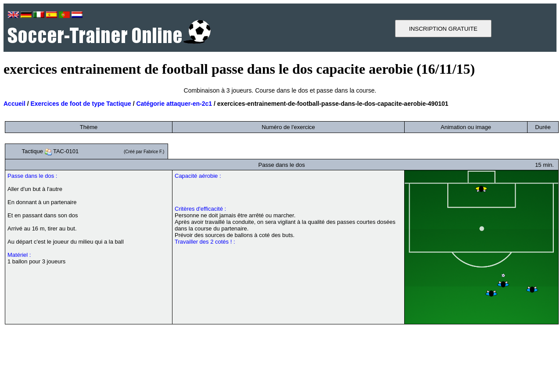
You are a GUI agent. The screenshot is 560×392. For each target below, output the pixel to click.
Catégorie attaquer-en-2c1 (174, 104)
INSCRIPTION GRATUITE (443, 29)
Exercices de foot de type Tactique (81, 104)
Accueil (14, 104)
